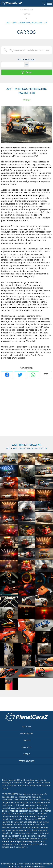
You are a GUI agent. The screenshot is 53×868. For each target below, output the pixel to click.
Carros (27, 14)
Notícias (27, 727)
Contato (26, 747)
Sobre (26, 754)
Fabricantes (26, 733)
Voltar (27, 100)
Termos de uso (27, 761)
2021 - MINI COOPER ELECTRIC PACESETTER (26, 22)
